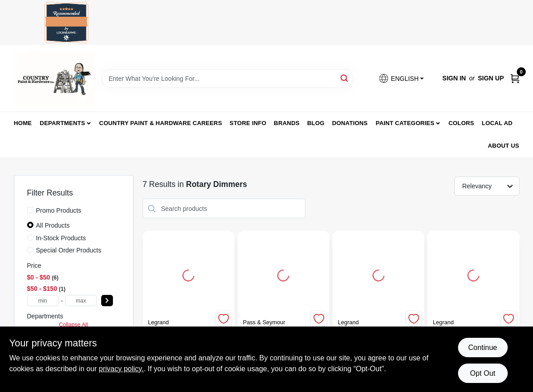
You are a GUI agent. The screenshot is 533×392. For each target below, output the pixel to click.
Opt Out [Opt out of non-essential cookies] (482, 373)
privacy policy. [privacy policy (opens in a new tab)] (121, 369)
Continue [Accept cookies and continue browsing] (482, 348)
